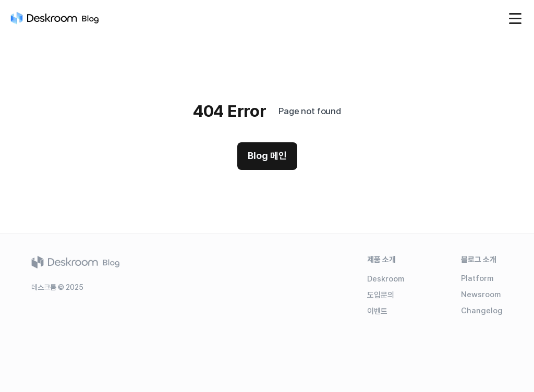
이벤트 (377, 311)
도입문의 (381, 295)
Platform (477, 278)
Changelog (482, 311)
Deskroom (386, 279)
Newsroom (481, 295)
